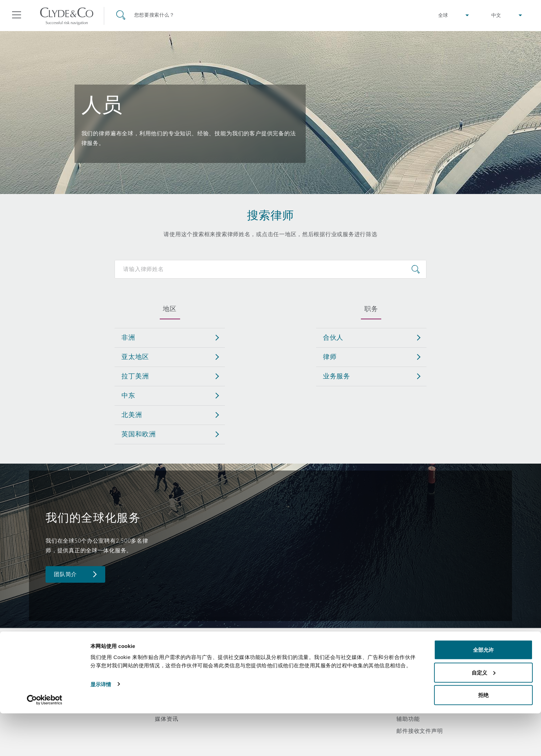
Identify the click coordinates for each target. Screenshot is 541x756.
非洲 (128, 337)
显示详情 (101, 726)
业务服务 (337, 376)
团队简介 (65, 574)
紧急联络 (296, 658)
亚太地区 (135, 357)
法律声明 (408, 658)
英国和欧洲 (139, 434)
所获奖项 (166, 670)
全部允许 (483, 692)
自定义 (484, 715)
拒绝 (483, 738)
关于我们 (166, 658)
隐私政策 (408, 670)
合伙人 (333, 337)
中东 (128, 395)
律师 (330, 357)
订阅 (282, 671)
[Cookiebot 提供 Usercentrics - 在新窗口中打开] (45, 743)
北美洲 (132, 415)
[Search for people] (270, 269)
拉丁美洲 (135, 376)
